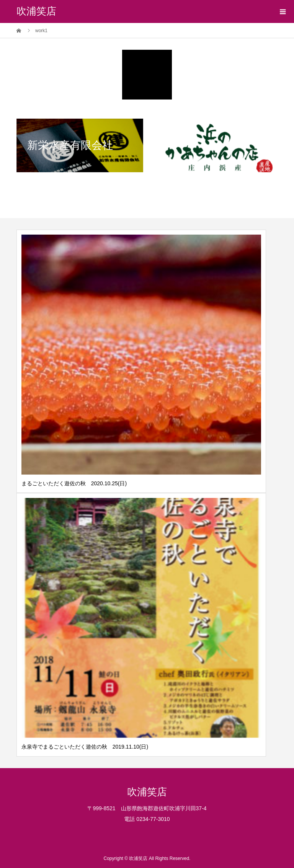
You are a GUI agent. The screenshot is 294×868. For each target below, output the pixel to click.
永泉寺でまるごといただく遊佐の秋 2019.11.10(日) (85, 747)
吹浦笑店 (36, 11)
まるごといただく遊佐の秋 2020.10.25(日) (74, 483)
